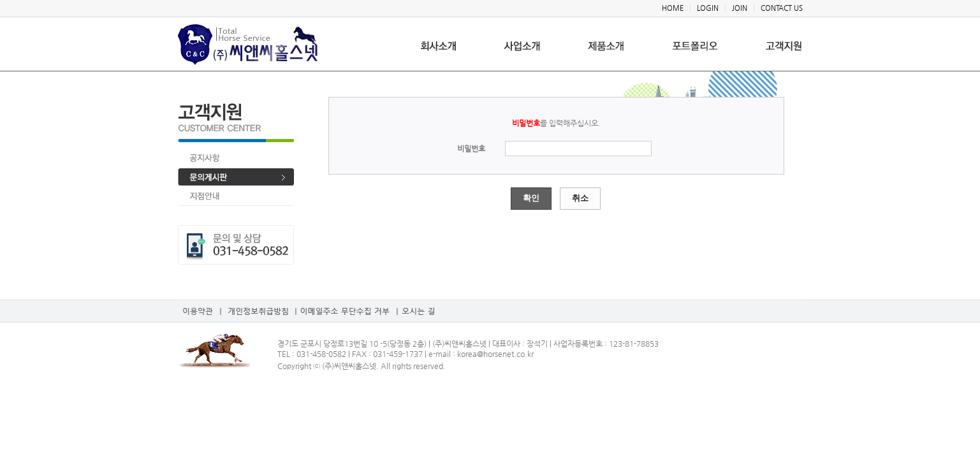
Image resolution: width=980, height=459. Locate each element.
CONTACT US (782, 8)
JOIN (740, 8)
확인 (531, 198)
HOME (673, 8)
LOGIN (708, 8)
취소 (580, 198)
